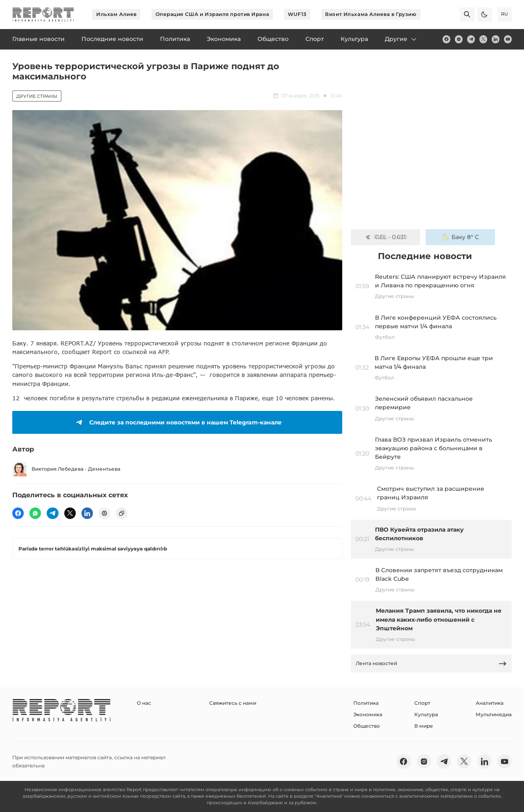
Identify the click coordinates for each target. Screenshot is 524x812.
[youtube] (508, 39)
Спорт (422, 703)
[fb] (446, 39)
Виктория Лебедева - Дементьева (66, 469)
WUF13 (297, 14)
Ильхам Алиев (116, 14)
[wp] (35, 513)
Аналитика (490, 703)
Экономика (368, 714)
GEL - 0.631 (385, 237)
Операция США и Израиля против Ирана (212, 14)
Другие (401, 39)
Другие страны (37, 96)
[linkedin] (496, 39)
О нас (144, 703)
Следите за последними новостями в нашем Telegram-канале (177, 422)
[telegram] (471, 39)
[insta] (459, 39)
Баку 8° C (461, 237)
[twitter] (483, 39)
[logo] (43, 15)
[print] (104, 513)
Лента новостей (431, 664)
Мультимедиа (494, 714)
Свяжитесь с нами (233, 703)
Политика (366, 703)
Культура (426, 714)
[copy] (122, 513)
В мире (424, 726)
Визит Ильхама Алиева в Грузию (371, 14)
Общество (367, 726)
